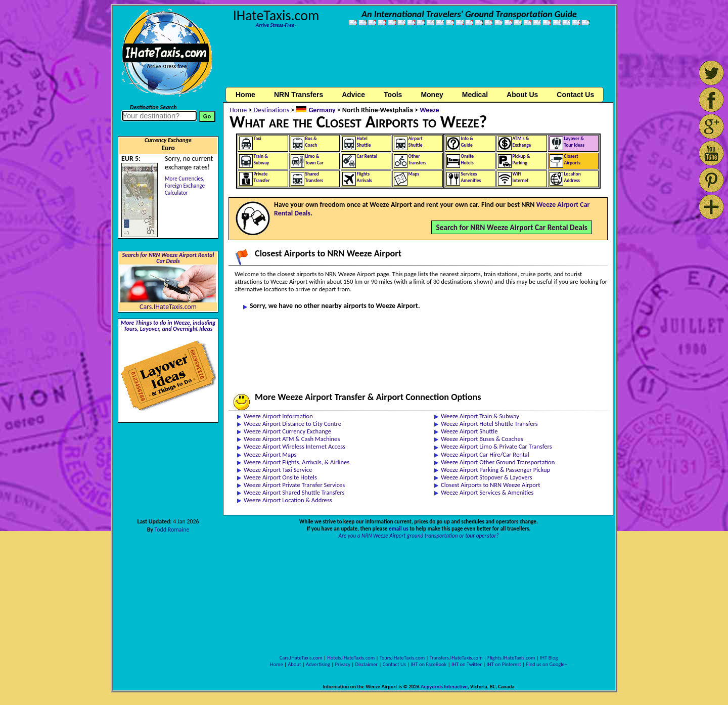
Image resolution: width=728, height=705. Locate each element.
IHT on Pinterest (504, 664)
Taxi (258, 139)
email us (399, 528)
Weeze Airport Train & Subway (480, 416)
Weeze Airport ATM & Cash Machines (292, 439)
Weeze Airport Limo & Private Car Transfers (496, 446)
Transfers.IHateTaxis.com (456, 658)
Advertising (318, 664)
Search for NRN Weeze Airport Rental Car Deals (168, 258)
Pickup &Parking (521, 160)
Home (245, 95)
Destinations (272, 110)
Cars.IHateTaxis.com (168, 307)
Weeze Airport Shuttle (469, 431)
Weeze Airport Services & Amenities (487, 492)
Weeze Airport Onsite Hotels (280, 477)
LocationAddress (573, 177)
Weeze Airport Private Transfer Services (294, 485)
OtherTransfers (418, 160)
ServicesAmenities (471, 177)
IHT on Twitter (467, 664)
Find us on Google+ (547, 664)
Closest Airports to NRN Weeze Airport (490, 485)
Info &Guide (467, 142)
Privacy (343, 664)
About (294, 664)
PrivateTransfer (262, 177)
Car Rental (367, 156)
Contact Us (394, 664)
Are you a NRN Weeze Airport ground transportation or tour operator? (418, 536)
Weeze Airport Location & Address (288, 500)
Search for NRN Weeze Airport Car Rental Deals (512, 227)
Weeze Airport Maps (270, 454)
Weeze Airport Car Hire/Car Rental (485, 454)
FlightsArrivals (365, 177)
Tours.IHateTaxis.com (402, 658)
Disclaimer (366, 664)
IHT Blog (549, 658)
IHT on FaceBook (428, 664)
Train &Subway (262, 160)
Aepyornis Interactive (444, 687)
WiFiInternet (521, 177)
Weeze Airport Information (278, 416)
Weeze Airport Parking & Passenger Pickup (495, 470)
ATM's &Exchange (522, 142)
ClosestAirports (572, 160)
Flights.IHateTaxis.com (511, 658)
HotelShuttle (364, 142)
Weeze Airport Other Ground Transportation (498, 462)
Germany (322, 110)
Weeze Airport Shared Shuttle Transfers (294, 492)
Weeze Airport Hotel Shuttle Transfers (489, 424)
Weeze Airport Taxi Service (278, 470)
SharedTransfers (314, 177)
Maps (414, 174)
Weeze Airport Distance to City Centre (292, 424)
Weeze (429, 110)
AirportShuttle (416, 142)
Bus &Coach (311, 142)
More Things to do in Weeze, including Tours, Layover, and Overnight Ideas (168, 326)
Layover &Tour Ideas (575, 142)
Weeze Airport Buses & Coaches (482, 439)
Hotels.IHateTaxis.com (351, 658)
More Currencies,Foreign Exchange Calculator (185, 186)
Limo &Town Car (314, 160)
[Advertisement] (419, 62)
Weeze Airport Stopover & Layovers (487, 477)
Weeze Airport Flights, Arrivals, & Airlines (297, 462)
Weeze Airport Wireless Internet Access (294, 446)
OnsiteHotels (468, 160)
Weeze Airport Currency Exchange (287, 431)
